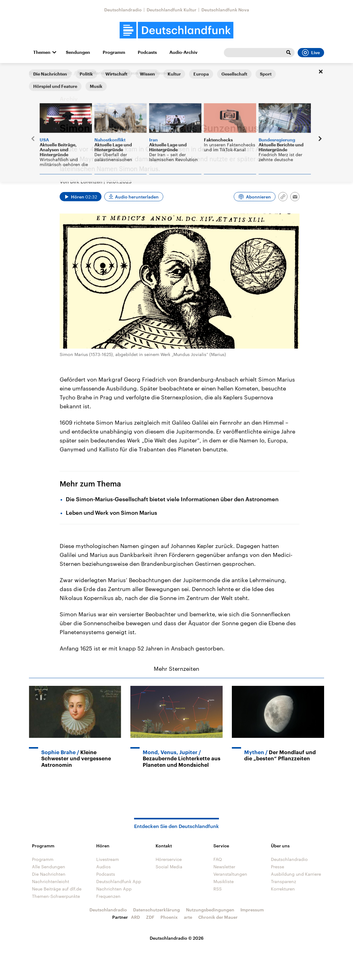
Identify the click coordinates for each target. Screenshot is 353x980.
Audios (103, 867)
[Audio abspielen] (81, 197)
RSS (218, 889)
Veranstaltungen (230, 874)
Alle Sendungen (49, 867)
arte (188, 917)
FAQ (218, 859)
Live (311, 53)
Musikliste (224, 881)
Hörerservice (169, 859)
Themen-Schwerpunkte (56, 896)
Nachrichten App (114, 889)
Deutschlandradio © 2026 (177, 938)
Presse (278, 867)
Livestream (108, 859)
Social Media (169, 867)
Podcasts (147, 52)
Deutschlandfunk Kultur (172, 10)
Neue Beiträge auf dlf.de (57, 889)
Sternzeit (63, 73)
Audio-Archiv (183, 52)
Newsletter (224, 867)
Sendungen (78, 52)
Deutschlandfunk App (119, 881)
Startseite (39, 73)
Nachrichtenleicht (51, 881)
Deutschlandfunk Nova (225, 10)
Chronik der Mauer (218, 917)
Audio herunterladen (137, 197)
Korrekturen (283, 889)
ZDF (150, 917)
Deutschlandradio (123, 10)
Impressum (252, 910)
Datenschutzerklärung (157, 910)
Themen (42, 52)
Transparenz (284, 881)
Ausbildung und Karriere (296, 874)
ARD (135, 917)
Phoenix (169, 917)
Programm (114, 52)
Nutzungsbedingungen (210, 910)
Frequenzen (108, 896)
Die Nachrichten (49, 874)
